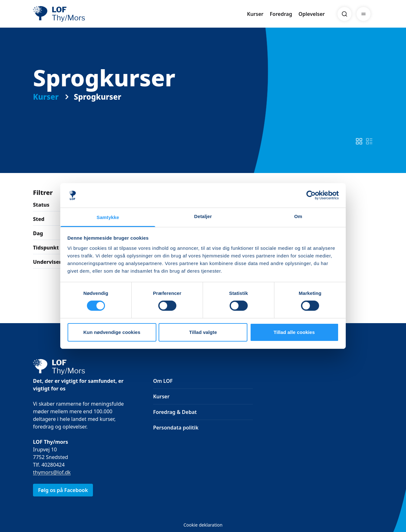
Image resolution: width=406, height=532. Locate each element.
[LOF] (79, 14)
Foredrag (281, 14)
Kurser (255, 14)
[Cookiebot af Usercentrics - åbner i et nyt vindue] (311, 195)
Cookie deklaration (203, 525)
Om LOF (163, 381)
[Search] (344, 14)
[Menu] (363, 14)
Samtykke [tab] (108, 217)
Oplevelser (312, 14)
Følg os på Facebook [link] (63, 490)
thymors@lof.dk (52, 472)
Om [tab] (298, 216)
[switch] (359, 141)
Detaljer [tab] (203, 216)
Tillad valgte (203, 332)
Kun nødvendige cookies (112, 332)
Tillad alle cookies (294, 332)
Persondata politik (176, 428)
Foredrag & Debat (175, 412)
